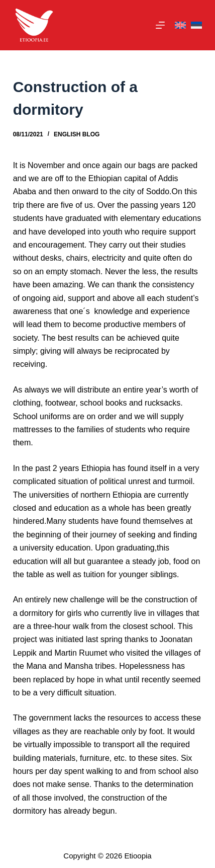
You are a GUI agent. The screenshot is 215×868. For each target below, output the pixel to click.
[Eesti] (196, 25)
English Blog (77, 134)
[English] (180, 25)
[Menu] (160, 25)
